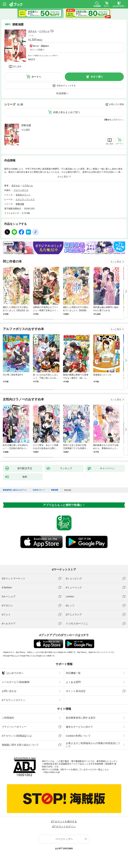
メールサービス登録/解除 (16, 682)
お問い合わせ (9, 691)
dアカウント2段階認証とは (17, 736)
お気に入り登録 (116, 104)
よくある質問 (73, 682)
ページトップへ (64, 839)
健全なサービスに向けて (79, 727)
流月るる (32, 31)
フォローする (52, 31)
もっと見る (116, 262)
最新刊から (118, 120)
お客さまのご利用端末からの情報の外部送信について (93, 745)
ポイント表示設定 (76, 691)
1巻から (108, 120)
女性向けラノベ (23, 195)
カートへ (36, 77)
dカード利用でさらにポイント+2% (42, 56)
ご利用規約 (8, 718)
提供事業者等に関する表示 (81, 718)
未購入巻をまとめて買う (67, 112)
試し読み (17, 66)
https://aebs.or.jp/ (52, 772)
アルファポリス (21, 190)
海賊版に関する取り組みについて (20, 745)
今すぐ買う (97, 77)
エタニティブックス (25, 199)
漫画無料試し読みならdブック (15, 490)
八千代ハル (44, 31)
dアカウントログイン (14, 700)
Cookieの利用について (78, 736)
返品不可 (32, 59)
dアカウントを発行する (64, 822)
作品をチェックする (66, 86)
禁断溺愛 (26, 125)
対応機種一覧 (73, 673)
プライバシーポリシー (14, 727)
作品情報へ (62, 93)
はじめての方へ (13, 673)
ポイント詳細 (36, 50)
